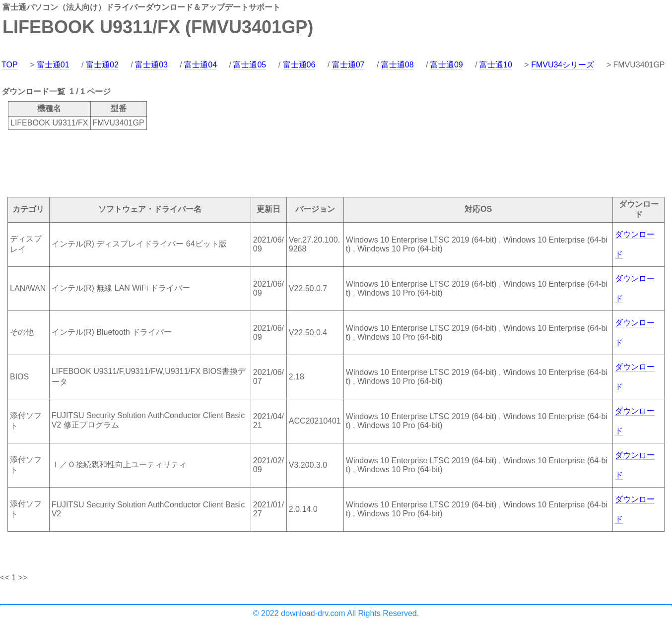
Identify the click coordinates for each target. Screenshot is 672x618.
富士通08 (398, 65)
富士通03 (151, 65)
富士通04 (201, 65)
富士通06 (299, 65)
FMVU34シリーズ (563, 65)
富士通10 (496, 65)
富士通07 (348, 65)
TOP (10, 65)
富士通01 (53, 65)
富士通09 (447, 65)
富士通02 (102, 65)
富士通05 (250, 65)
